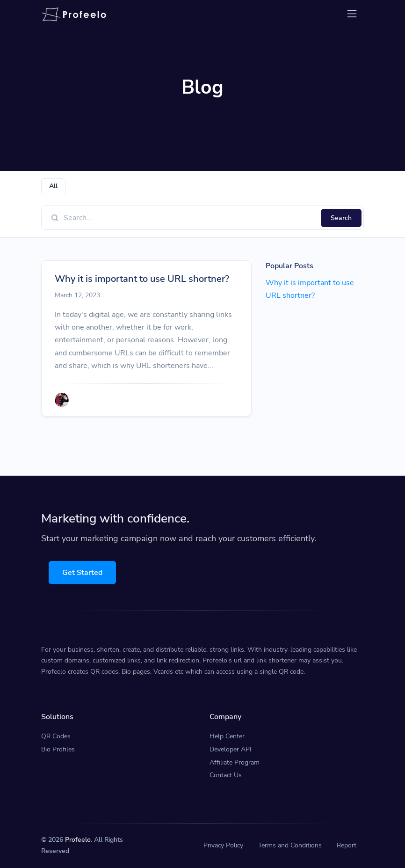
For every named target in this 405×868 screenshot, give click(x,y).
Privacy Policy (223, 845)
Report (347, 845)
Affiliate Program (235, 762)
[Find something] (190, 218)
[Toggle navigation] (352, 14)
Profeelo (78, 840)
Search (341, 218)
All (53, 186)
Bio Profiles (58, 749)
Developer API (231, 749)
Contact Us (226, 775)
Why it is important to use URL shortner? (142, 279)
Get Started (82, 573)
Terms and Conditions (290, 845)
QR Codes (56, 736)
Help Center (227, 736)
